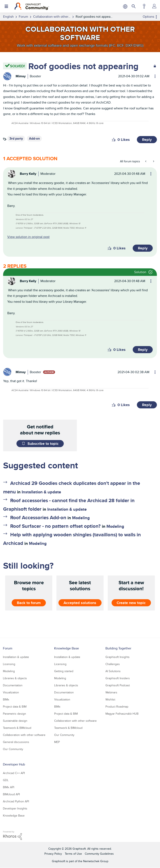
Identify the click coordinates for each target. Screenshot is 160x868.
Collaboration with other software (24, 735)
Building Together (118, 648)
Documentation (13, 685)
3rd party (16, 138)
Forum (8, 648)
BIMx (6, 699)
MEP (57, 742)
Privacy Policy (53, 854)
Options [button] (148, 17)
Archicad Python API (16, 801)
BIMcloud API (11, 794)
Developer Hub (14, 764)
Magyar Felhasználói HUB (122, 714)
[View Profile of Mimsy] (21, 76)
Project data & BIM (15, 707)
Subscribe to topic (43, 444)
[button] (114, 140)
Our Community (13, 749)
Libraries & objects (15, 678)
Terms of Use (73, 854)
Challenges (113, 664)
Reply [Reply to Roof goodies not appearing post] (147, 140)
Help (144, 6)
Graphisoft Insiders (118, 678)
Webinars (111, 692)
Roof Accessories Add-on (38, 517)
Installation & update (41, 492)
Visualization (11, 692)
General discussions (16, 742)
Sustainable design (15, 721)
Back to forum (29, 603)
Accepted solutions (80, 603)
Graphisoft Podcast (118, 685)
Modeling (81, 518)
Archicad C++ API (14, 773)
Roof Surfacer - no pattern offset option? (55, 526)
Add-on (34, 138)
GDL (6, 780)
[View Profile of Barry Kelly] (28, 174)
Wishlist (110, 699)
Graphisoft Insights (117, 657)
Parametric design (14, 714)
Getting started (64, 671)
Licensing (9, 664)
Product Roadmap (117, 707)
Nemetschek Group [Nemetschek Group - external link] (96, 861)
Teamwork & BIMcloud (17, 728)
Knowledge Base (67, 648)
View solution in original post (28, 237)
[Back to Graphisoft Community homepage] (32, 6)
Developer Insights (15, 808)
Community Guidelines (99, 854)
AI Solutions (113, 671)
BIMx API (9, 787)
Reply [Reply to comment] (143, 248)
